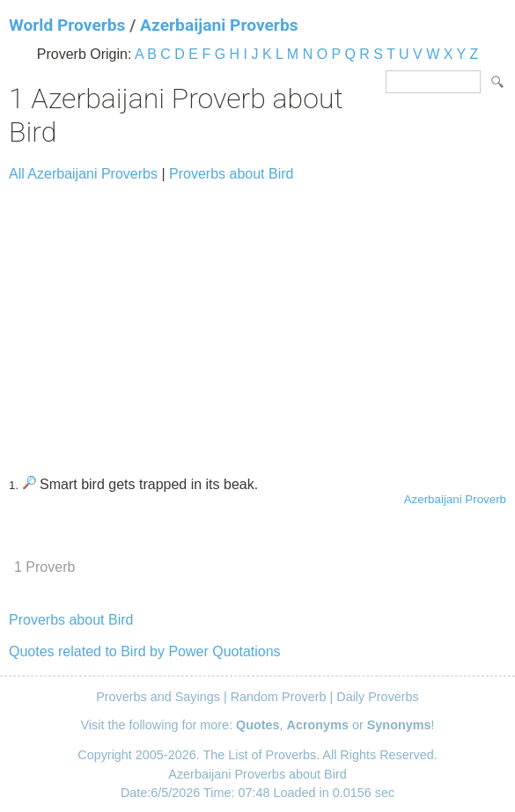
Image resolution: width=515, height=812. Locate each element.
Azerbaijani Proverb (455, 499)
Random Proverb (279, 697)
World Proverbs (67, 25)
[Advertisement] (257, 321)
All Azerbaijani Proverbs (83, 174)
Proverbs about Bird (231, 174)
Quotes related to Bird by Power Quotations (145, 651)
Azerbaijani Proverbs (219, 25)
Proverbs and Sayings (158, 697)
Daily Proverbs (378, 697)
